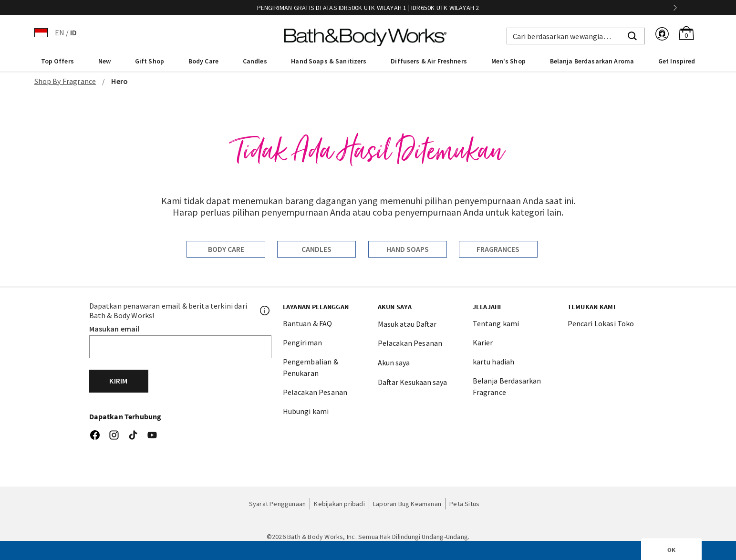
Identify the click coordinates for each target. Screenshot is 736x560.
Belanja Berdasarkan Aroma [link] (592, 61)
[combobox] (576, 36)
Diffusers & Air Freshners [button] (429, 61)
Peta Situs (464, 504)
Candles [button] (255, 61)
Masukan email (114, 329)
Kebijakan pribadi (339, 504)
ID (73, 32)
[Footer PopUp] (265, 311)
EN (60, 32)
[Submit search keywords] (632, 35)
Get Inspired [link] (677, 61)
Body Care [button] (203, 61)
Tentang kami (496, 323)
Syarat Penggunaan (278, 504)
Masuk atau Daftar (407, 324)
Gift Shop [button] (150, 61)
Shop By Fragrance (65, 81)
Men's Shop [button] (508, 61)
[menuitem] (57, 61)
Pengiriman (303, 342)
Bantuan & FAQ (308, 323)
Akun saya (394, 363)
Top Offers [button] (57, 61)
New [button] (104, 61)
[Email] (180, 347)
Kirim (118, 381)
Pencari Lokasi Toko (601, 323)
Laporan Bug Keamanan (407, 504)
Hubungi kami (306, 411)
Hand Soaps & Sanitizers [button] (329, 61)
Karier (483, 342)
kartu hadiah (494, 362)
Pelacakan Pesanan (315, 392)
